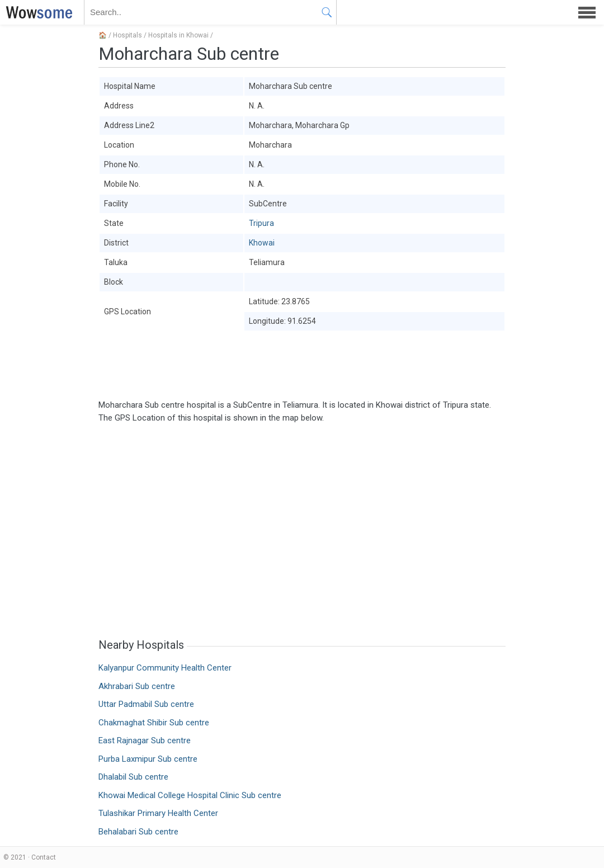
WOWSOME (37, 12)
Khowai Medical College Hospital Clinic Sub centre (190, 795)
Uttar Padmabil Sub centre (146, 704)
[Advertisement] (302, 365)
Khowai (262, 243)
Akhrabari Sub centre (137, 686)
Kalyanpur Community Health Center (165, 668)
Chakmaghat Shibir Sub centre (154, 723)
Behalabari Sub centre (138, 832)
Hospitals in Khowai (178, 35)
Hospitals (128, 35)
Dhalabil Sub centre (133, 777)
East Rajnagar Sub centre (145, 740)
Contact (44, 857)
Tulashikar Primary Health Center (158, 813)
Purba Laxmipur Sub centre (148, 759)
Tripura (261, 223)
